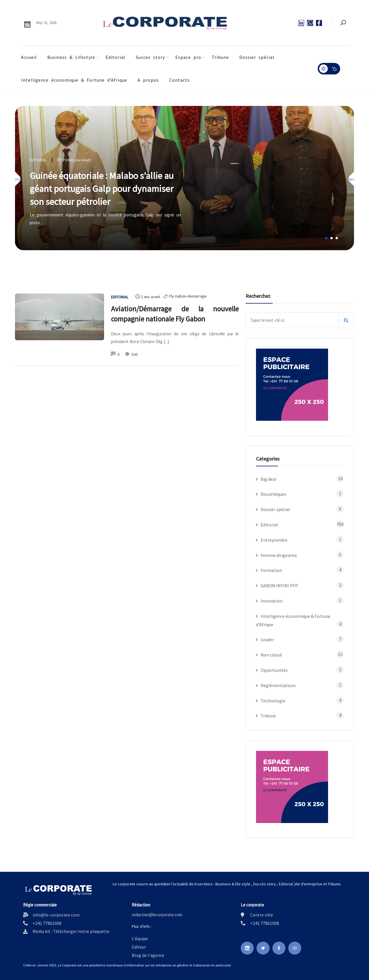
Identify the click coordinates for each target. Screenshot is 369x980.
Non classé (271, 655)
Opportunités (274, 670)
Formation (271, 570)
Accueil (29, 57)
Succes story (150, 57)
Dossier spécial (257, 57)
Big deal (269, 479)
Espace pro (188, 57)
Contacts (179, 80)
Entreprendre (274, 540)
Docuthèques (273, 494)
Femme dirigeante (279, 555)
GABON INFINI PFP (279, 586)
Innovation (272, 601)
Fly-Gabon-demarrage (188, 296)
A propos (148, 80)
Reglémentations (278, 685)
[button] (326, 238)
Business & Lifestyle (71, 57)
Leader (267, 639)
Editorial (115, 57)
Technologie (273, 701)
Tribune (220, 57)
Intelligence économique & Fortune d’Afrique (74, 80)
